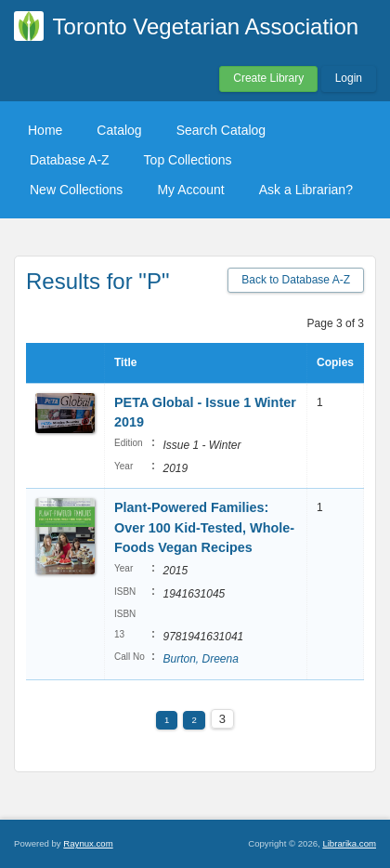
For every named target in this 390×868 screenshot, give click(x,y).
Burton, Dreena (200, 659)
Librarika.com (349, 843)
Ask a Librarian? (306, 190)
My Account (190, 190)
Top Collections (188, 160)
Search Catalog (221, 130)
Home (45, 130)
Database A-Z (70, 160)
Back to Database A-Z (296, 280)
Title (125, 362)
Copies (335, 362)
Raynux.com (88, 843)
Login (349, 78)
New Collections (76, 190)
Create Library (268, 78)
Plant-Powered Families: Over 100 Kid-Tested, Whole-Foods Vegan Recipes (204, 527)
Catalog (119, 130)
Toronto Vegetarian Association (206, 26)
